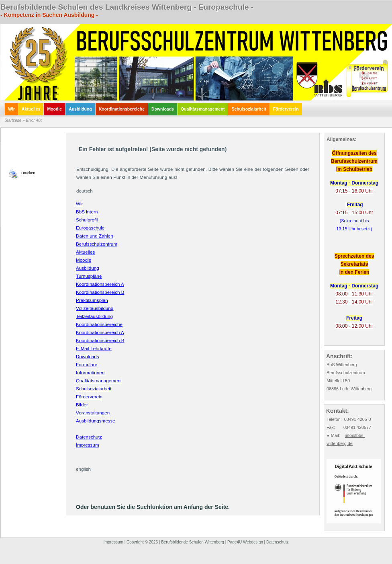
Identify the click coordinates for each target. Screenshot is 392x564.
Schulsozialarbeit (94, 389)
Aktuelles (85, 252)
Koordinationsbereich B (100, 292)
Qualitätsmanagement (99, 380)
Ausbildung (88, 268)
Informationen (90, 372)
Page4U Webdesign (245, 542)
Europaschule (90, 228)
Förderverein (89, 397)
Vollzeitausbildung (95, 308)
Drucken (28, 173)
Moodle (84, 260)
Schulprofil (87, 220)
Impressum (88, 445)
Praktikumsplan (92, 300)
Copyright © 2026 (142, 542)
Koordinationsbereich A (100, 284)
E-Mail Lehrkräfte (94, 348)
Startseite (13, 120)
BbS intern (87, 212)
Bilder (82, 405)
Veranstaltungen (93, 413)
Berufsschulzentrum (97, 244)
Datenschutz (89, 437)
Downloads (88, 356)
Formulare (87, 364)
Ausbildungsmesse (96, 421)
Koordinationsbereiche (99, 324)
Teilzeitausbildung (94, 316)
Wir (79, 204)
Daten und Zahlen (95, 236)
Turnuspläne (89, 276)
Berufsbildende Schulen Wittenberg (193, 542)
